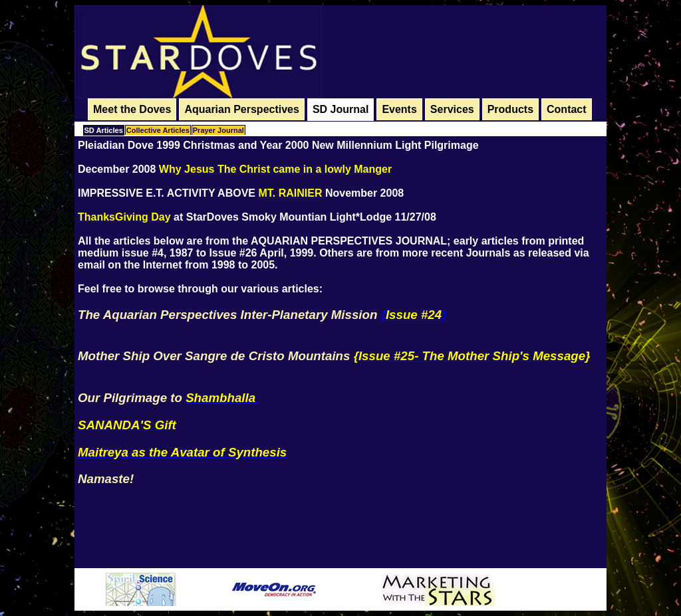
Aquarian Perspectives (242, 109)
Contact (567, 109)
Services (452, 109)
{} (414, 315)
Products (510, 109)
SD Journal (340, 109)
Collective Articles (158, 130)
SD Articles (104, 130)
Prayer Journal (218, 130)
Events (399, 109)
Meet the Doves (132, 109)
